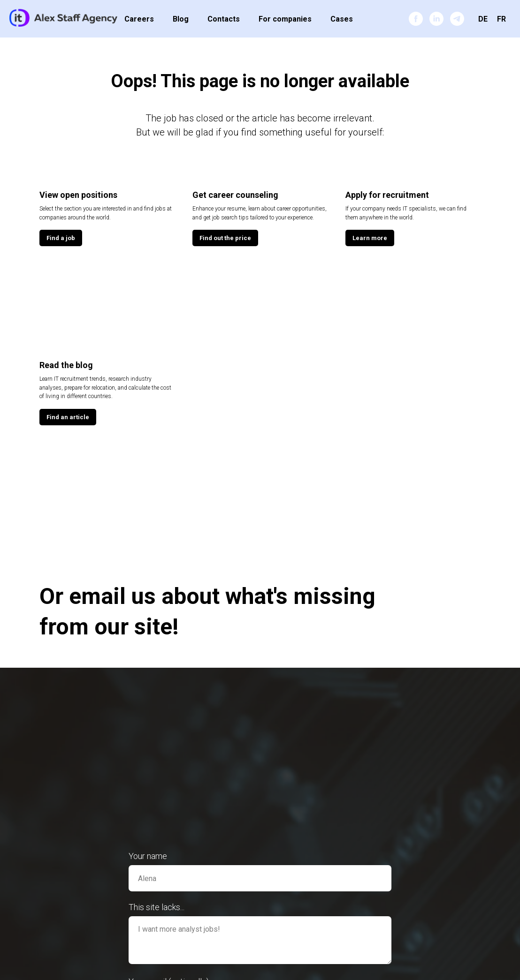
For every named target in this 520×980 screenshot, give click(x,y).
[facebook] (416, 19)
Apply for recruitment (387, 195)
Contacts (224, 19)
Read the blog (66, 365)
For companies (285, 19)
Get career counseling (235, 195)
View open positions (78, 195)
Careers (139, 19)
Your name (148, 856)
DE (483, 19)
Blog (181, 19)
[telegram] (457, 19)
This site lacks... (157, 907)
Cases (342, 19)
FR (501, 19)
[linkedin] (436, 19)
